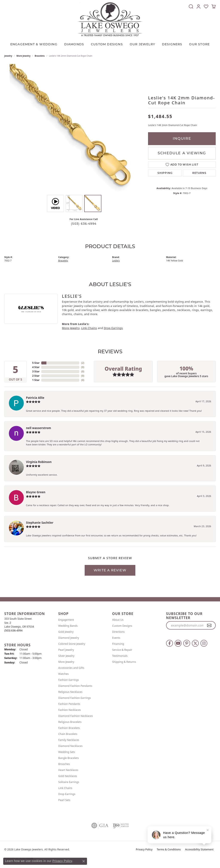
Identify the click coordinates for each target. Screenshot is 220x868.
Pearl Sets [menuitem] (64, 800)
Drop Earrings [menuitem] (67, 794)
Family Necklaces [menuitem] (69, 740)
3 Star (36, 371)
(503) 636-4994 (84, 224)
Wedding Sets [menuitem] (67, 752)
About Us (118, 620)
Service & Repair (122, 650)
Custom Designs (122, 626)
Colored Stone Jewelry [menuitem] (72, 644)
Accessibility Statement (199, 849)
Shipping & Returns (124, 662)
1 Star (36, 380)
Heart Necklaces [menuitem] (68, 770)
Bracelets (40, 56)
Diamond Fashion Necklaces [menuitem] (76, 716)
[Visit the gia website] (100, 826)
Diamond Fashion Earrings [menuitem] (75, 698)
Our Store (199, 44)
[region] (74, 128)
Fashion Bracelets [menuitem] (69, 728)
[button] (191, 6)
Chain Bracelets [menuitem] (68, 734)
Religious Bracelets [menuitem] (70, 722)
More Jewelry (24, 56)
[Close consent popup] (84, 861)
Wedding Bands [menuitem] (68, 626)
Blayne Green (36, 492)
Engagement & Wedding (34, 44)
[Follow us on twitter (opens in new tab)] (195, 643)
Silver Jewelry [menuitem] (66, 656)
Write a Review (110, 570)
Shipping (165, 173)
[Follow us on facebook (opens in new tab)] (170, 643)
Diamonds (74, 44)
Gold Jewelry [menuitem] (66, 632)
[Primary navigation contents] (110, 43)
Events (116, 638)
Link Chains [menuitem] (65, 788)
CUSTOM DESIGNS (107, 44)
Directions (118, 632)
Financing (118, 644)
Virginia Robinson (39, 462)
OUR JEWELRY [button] (142, 44)
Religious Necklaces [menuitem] (70, 692)
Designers (172, 44)
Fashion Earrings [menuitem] (69, 680)
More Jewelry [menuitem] (66, 662)
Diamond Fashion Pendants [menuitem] (75, 686)
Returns (199, 173)
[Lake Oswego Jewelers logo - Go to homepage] (110, 19)
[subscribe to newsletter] (209, 625)
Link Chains (89, 328)
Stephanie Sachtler (40, 523)
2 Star (36, 376)
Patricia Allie (35, 398)
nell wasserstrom (38, 428)
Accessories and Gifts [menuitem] (71, 668)
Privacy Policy (144, 849)
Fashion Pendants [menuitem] (69, 704)
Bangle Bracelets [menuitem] (69, 758)
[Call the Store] (13, 631)
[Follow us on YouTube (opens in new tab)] (178, 643)
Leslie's (116, 261)
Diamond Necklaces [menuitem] (70, 746)
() (83, 363)
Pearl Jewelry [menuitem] (66, 650)
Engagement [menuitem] (66, 620)
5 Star (36, 363)
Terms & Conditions (169, 849)
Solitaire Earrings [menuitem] (69, 782)
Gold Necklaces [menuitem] (68, 776)
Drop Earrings (113, 328)
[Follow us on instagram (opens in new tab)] (204, 643)
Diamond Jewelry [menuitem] (69, 638)
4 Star (36, 367)
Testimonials (120, 656)
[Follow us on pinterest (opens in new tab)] (187, 643)
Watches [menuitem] (63, 674)
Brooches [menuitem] (64, 764)
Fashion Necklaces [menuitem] (70, 710)
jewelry (8, 56)
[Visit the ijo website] (121, 826)
